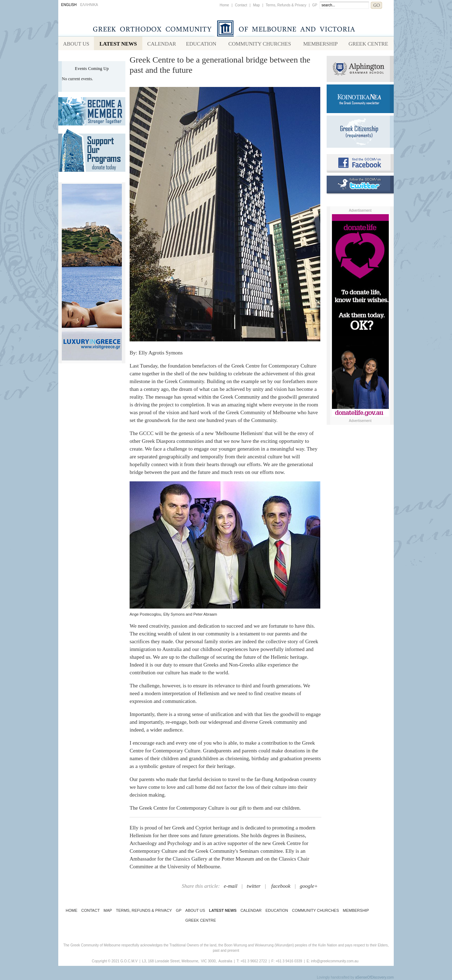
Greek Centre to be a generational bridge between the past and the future (220, 65)
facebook (281, 886)
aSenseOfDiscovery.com (374, 977)
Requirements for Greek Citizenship (360, 132)
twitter (254, 886)
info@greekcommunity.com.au (334, 961)
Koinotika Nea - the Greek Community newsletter (360, 99)
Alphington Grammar (360, 69)
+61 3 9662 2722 (254, 961)
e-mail (231, 886)
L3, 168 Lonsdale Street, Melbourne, (171, 961)
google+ (309, 886)
